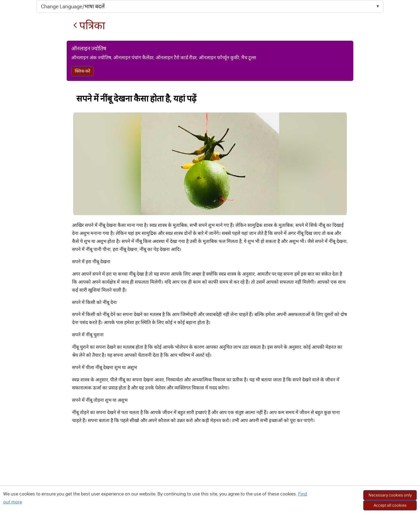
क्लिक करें (82, 71)
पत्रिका (89, 26)
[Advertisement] (210, 475)
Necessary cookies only (390, 495)
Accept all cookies (390, 505)
